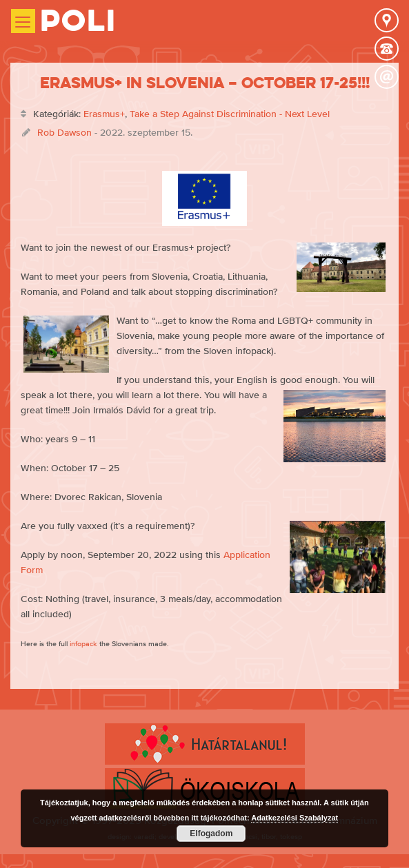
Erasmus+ (104, 114)
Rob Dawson (64, 132)
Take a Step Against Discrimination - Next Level (230, 114)
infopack (83, 643)
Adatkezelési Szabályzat (295, 818)
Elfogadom (211, 834)
